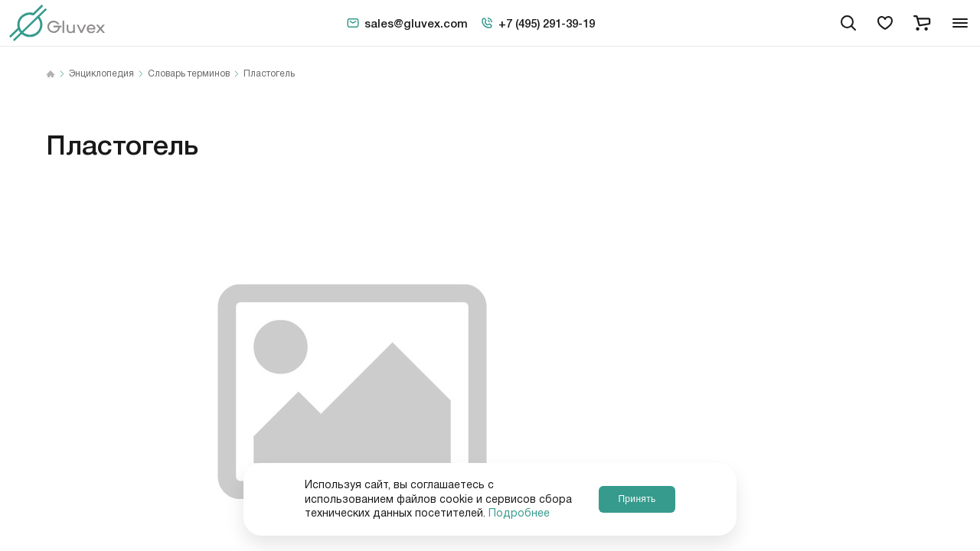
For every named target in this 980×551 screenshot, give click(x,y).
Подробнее (519, 514)
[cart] (922, 23)
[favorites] (885, 23)
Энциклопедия (101, 74)
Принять (637, 499)
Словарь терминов (189, 74)
